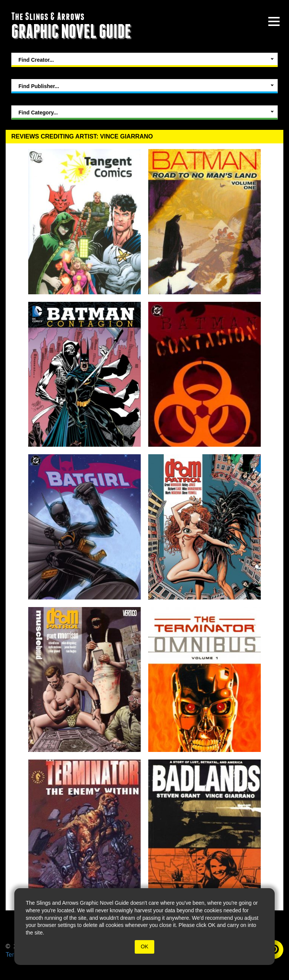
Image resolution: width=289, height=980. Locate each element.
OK (144, 947)
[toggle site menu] (274, 21)
